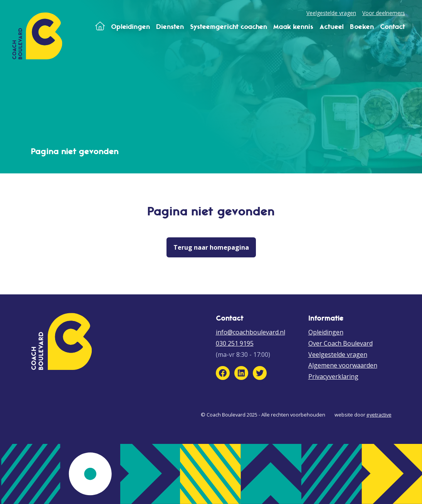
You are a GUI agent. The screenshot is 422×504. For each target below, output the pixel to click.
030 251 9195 (235, 343)
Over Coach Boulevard (340, 343)
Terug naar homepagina (211, 247)
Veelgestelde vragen (331, 13)
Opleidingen (326, 332)
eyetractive (379, 415)
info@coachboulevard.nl (251, 332)
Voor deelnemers (384, 13)
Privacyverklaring (333, 376)
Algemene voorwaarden (343, 365)
